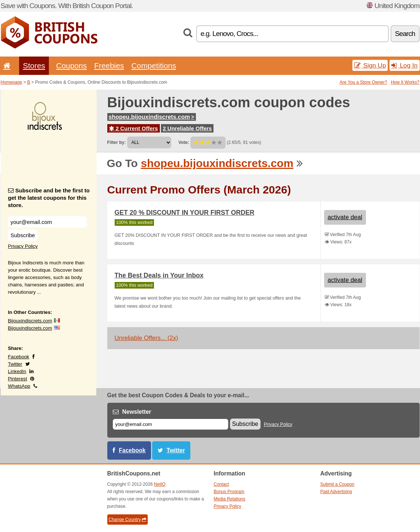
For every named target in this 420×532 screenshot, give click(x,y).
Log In (404, 65)
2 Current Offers (134, 128)
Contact (221, 484)
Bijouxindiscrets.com (30, 321)
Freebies (109, 66)
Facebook (19, 357)
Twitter (15, 364)
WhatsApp (19, 386)
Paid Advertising (336, 492)
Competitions (154, 66)
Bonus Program (229, 492)
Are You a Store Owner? (363, 82)
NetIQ (160, 484)
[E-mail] (170, 424)
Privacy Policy (23, 246)
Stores (34, 66)
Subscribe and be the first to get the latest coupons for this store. (49, 198)
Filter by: (117, 142)
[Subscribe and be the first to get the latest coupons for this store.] (47, 222)
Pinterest (18, 379)
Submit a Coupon (338, 484)
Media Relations (230, 499)
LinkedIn (17, 371)
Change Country (128, 520)
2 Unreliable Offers (187, 128)
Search (405, 34)
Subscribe (23, 235)
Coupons (72, 66)
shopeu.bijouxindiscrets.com (152, 117)
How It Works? (405, 82)
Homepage (12, 82)
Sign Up (370, 65)
